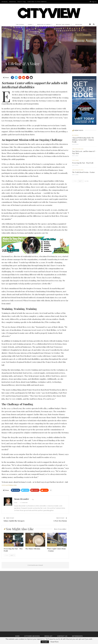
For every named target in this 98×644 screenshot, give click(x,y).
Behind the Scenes (63, 24)
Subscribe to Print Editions (37, 2)
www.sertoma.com (9, 485)
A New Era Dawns (60, 521)
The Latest (19, 24)
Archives (5, 2)
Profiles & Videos (44, 24)
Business (75, 135)
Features (9, 58)
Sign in (93, 2)
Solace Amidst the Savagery (14, 521)
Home (17, 636)
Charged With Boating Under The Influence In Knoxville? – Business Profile (83, 140)
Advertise (12, 2)
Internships (77, 636)
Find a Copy (22, 2)
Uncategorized (78, 149)
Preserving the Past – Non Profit (83, 163)
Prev (7, 555)
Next (12, 555)
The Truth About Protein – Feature (83, 172)
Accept (45, 642)
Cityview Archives (32, 636)
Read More (54, 642)
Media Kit (49, 636)
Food (30, 24)
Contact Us (62, 636)
